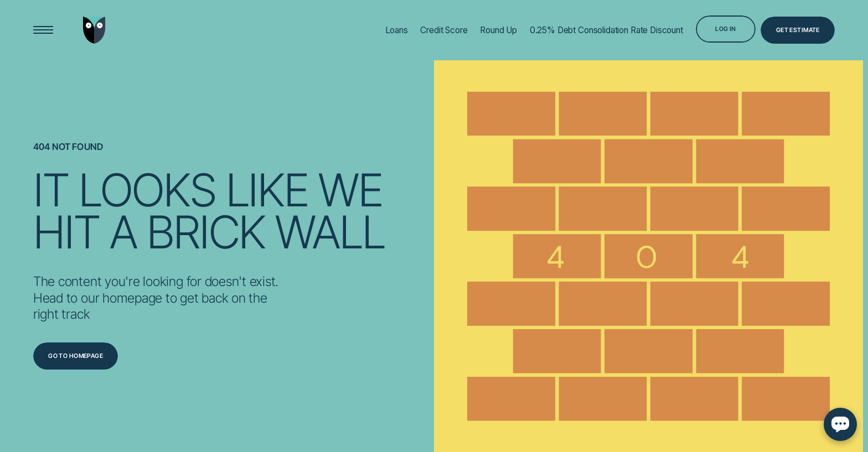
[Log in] (726, 29)
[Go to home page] (94, 30)
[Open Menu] (43, 30)
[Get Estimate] (798, 30)
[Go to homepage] (76, 356)
